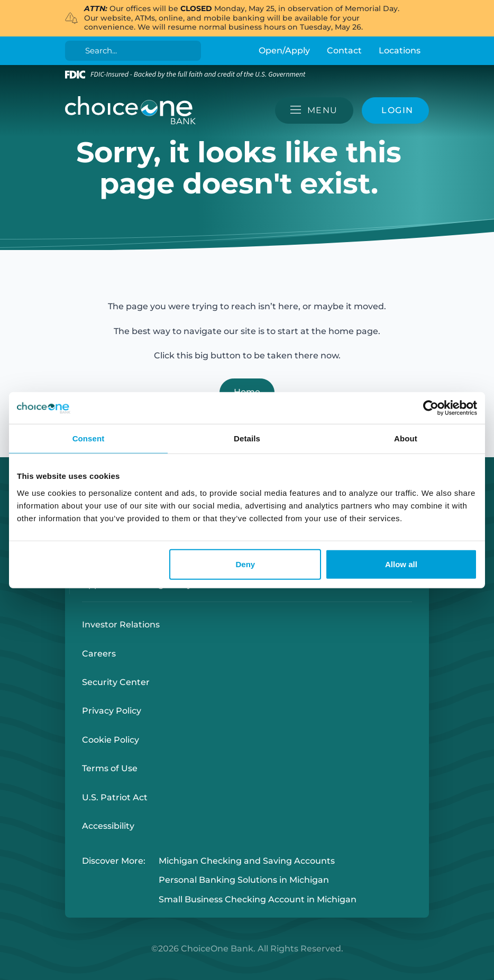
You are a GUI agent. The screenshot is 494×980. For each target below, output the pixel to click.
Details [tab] (247, 438)
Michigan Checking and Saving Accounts (247, 861)
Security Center (116, 682)
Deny (246, 564)
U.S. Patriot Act (115, 797)
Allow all (401, 564)
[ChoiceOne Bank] (131, 110)
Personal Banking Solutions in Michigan (244, 880)
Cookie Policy (111, 740)
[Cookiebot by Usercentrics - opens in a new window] (431, 408)
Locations (400, 50)
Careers (99, 654)
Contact (344, 50)
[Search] (135, 51)
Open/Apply (284, 50)
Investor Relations (121, 625)
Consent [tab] (89, 438)
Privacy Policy (112, 711)
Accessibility (108, 826)
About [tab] (406, 438)
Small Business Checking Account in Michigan (258, 899)
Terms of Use (110, 768)
